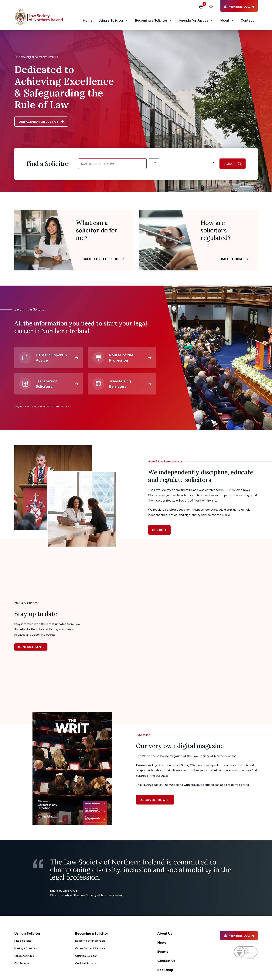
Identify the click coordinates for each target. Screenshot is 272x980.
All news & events (31, 647)
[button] (114, 21)
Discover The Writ (155, 800)
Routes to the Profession (90, 941)
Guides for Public (24, 956)
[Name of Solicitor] (112, 164)
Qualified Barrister (86, 963)
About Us (165, 933)
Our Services (22, 963)
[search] (233, 164)
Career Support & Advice (90, 948)
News (162, 943)
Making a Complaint (27, 948)
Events (163, 952)
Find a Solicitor (23, 941)
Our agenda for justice (38, 122)
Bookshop (165, 970)
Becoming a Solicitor (92, 933)
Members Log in (239, 936)
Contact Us (166, 961)
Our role (159, 530)
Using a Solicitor (27, 933)
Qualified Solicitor (86, 956)
